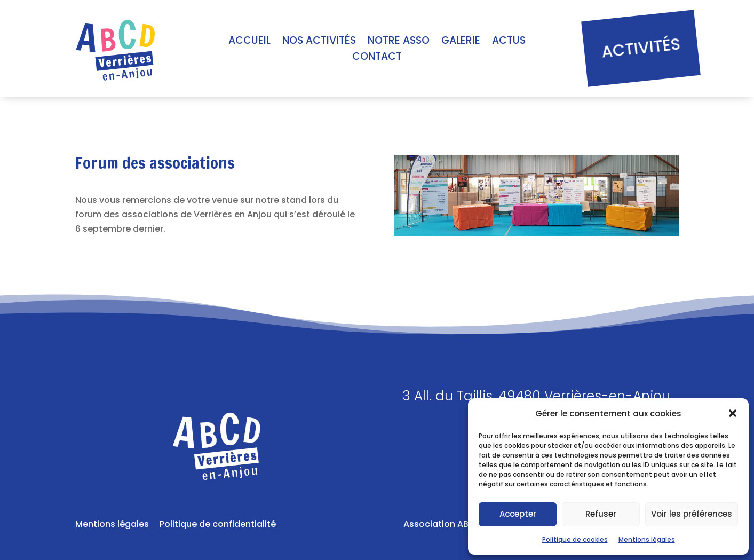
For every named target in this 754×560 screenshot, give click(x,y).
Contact (377, 58)
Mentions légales (647, 539)
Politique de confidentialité (218, 524)
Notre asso (399, 42)
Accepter (518, 514)
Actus (509, 42)
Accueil (249, 42)
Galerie (461, 42)
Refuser (601, 514)
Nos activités (319, 42)
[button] (733, 413)
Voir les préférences (692, 514)
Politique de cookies (575, 539)
